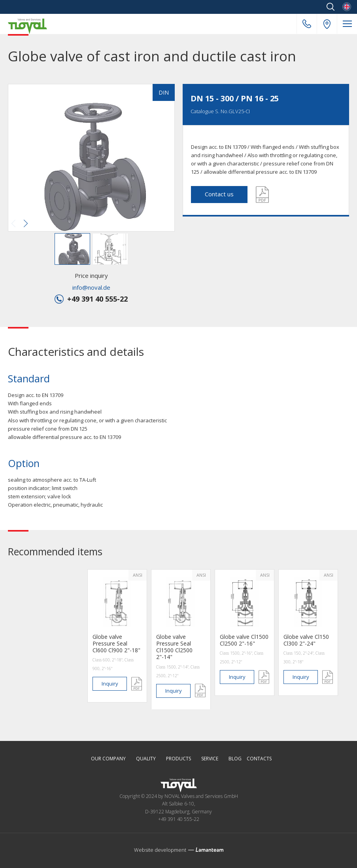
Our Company (108, 759)
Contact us (219, 194)
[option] (117, 636)
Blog (235, 759)
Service (210, 759)
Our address (327, 24)
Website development (160, 850)
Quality (146, 759)
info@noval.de (91, 287)
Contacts (259, 759)
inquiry (110, 684)
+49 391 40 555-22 (307, 24)
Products (178, 759)
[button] (91, 159)
